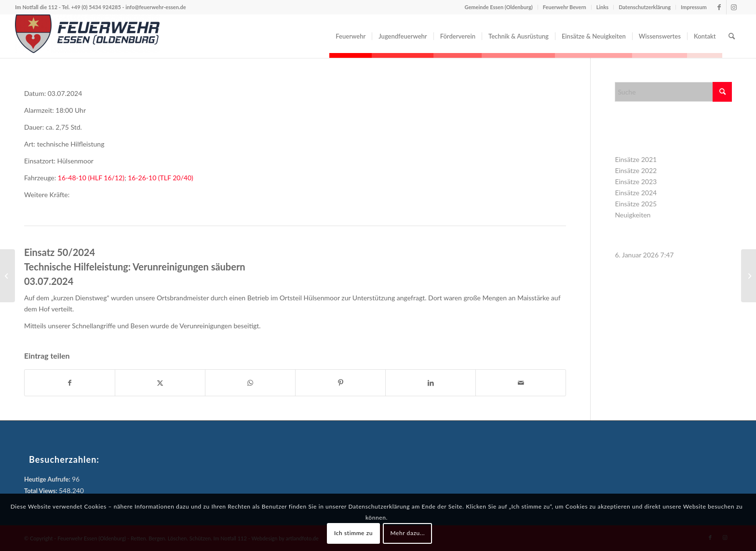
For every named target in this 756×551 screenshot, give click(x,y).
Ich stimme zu (353, 533)
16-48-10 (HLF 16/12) (91, 178)
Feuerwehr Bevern (565, 7)
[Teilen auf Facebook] (70, 383)
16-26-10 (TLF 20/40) (161, 178)
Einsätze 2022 (636, 170)
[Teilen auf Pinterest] (340, 383)
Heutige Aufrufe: (48, 479)
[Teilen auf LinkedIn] (431, 383)
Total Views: (41, 491)
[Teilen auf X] (160, 383)
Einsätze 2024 (636, 193)
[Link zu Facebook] (719, 7)
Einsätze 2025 (636, 204)
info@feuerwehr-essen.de (155, 7)
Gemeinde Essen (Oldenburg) (499, 7)
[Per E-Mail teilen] (521, 383)
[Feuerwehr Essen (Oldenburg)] (87, 36)
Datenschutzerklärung (645, 7)
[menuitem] (351, 36)
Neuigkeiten (633, 215)
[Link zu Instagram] (734, 7)
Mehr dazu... (407, 533)
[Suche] (732, 36)
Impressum (694, 7)
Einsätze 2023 (636, 181)
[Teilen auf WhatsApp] (250, 383)
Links (602, 7)
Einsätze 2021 (636, 159)
